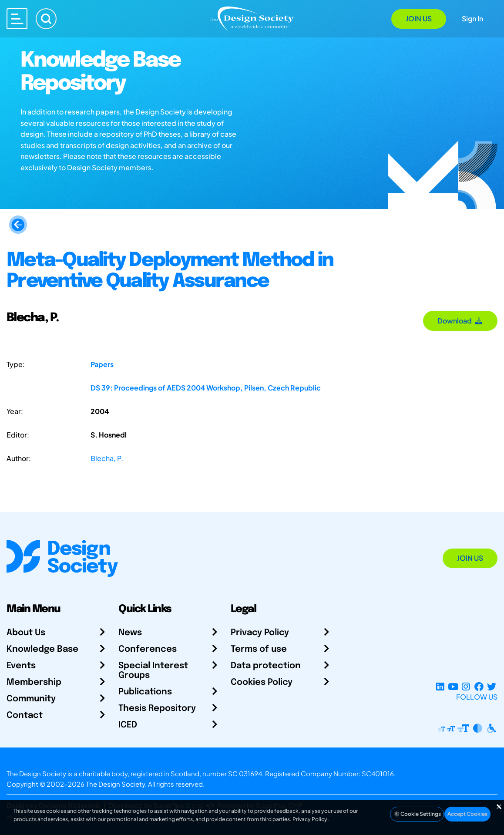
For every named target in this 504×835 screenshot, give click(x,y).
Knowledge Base (42, 649)
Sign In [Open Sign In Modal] (472, 19)
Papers (102, 364)
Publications (145, 692)
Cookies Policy (262, 682)
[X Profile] (492, 686)
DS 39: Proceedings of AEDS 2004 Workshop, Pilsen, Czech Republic (206, 388)
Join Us (419, 19)
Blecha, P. (107, 458)
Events (21, 666)
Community (31, 699)
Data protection (266, 666)
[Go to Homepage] (252, 18)
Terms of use (259, 649)
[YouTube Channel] (453, 686)
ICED (128, 725)
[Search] (46, 19)
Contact (25, 715)
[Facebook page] (479, 686)
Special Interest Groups (153, 671)
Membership (34, 682)
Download (460, 321)
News (130, 633)
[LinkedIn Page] (440, 686)
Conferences (148, 649)
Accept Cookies (467, 814)
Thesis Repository (157, 709)
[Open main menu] (17, 19)
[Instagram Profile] (466, 686)
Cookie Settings (417, 814)
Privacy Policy (260, 633)
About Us (26, 633)
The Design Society (115, 784)
